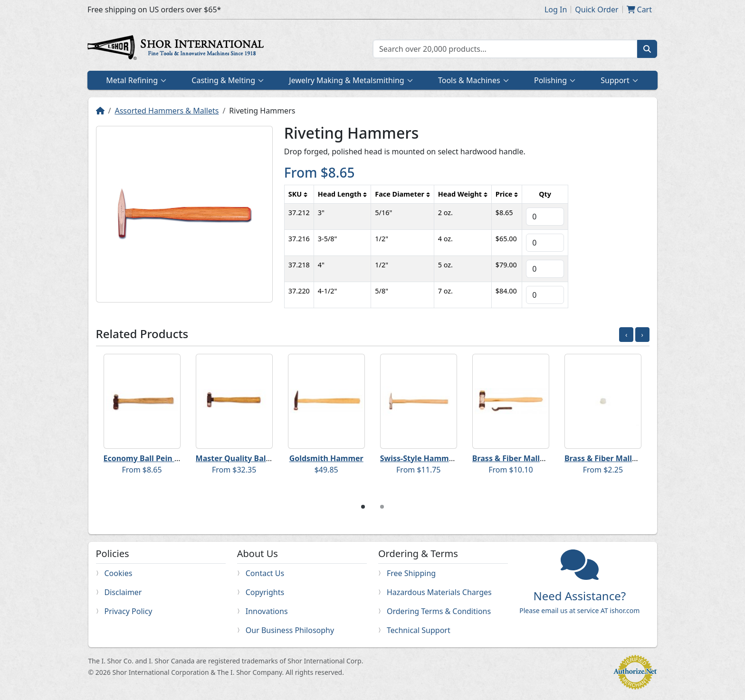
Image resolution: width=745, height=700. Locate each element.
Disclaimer (123, 592)
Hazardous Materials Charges (439, 592)
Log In (556, 9)
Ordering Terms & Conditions (439, 611)
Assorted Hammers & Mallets (167, 111)
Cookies (119, 573)
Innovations (267, 611)
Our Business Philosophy (290, 630)
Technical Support (419, 630)
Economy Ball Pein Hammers (158, 458)
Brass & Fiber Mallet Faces (614, 458)
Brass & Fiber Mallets (512, 458)
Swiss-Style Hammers (420, 458)
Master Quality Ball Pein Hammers (261, 458)
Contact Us (265, 573)
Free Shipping (411, 573)
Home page (178, 49)
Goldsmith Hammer (326, 458)
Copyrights (265, 592)
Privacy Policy (129, 611)
